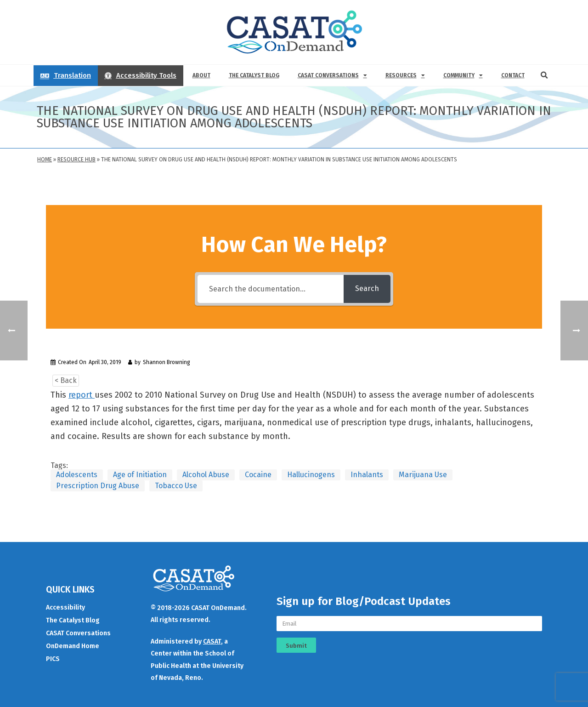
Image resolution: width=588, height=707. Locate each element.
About (201, 75)
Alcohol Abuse (206, 475)
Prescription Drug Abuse (98, 486)
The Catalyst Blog (254, 75)
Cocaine (258, 475)
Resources (405, 75)
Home (45, 160)
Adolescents (77, 475)
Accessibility (65, 607)
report (82, 395)
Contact (513, 75)
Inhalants (367, 475)
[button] (544, 75)
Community (463, 75)
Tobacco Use (176, 486)
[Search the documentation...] (271, 289)
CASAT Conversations (332, 75)
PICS (53, 659)
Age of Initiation (140, 475)
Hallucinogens (311, 475)
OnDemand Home (73, 646)
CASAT (212, 641)
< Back (66, 380)
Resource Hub (76, 160)
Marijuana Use (423, 475)
